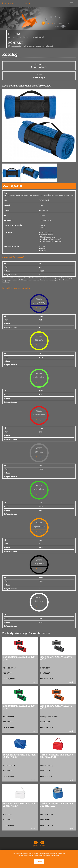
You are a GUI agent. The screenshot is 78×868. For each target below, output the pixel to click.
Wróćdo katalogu (39, 76)
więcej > (39, 308)
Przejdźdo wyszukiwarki (39, 66)
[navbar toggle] (72, 3)
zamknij (39, 861)
